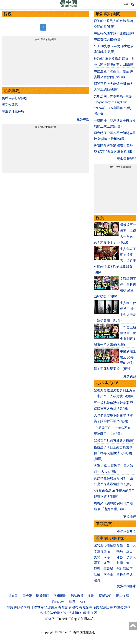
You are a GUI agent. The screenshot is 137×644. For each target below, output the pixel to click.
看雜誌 (63, 607)
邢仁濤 (121, 569)
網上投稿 (122, 596)
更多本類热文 (126, 532)
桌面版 (13, 596)
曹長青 (121, 574)
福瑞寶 (94, 607)
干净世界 (37, 607)
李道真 (99, 551)
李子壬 (108, 574)
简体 (126, 4)
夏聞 (97, 557)
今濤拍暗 (110, 546)
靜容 (97, 569)
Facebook (58, 601)
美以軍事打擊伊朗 (15, 98)
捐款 (91, 596)
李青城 (108, 569)
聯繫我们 (105, 596)
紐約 (64, 613)
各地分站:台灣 (50, 613)
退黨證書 (106, 607)
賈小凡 (131, 546)
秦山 (130, 563)
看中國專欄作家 (110, 538)
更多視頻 (130, 376)
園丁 (97, 563)
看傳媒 (84, 607)
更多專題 (83, 119)
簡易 (120, 546)
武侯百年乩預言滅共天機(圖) (114, 441)
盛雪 (107, 563)
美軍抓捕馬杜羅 (13, 112)
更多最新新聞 (126, 159)
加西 (94, 613)
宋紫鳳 (99, 546)
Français (63, 619)
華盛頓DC (75, 613)
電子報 (27, 596)
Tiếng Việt (76, 619)
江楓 (97, 574)
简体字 (50, 619)
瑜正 (130, 569)
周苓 (107, 557)
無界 (127, 607)
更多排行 (130, 517)
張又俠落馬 (10, 105)
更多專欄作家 (126, 586)
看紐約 (73, 607)
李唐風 (131, 557)
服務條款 (60, 596)
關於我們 (43, 596)
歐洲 (87, 613)
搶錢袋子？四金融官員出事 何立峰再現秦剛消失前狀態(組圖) (113, 453)
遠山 (130, 551)
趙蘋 (120, 563)
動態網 (118, 607)
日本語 (89, 619)
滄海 (97, 580)
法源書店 (51, 607)
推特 (72, 601)
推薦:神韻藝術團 (18, 607)
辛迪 (130, 574)
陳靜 (120, 557)
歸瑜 (107, 551)
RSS (82, 601)
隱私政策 (77, 596)
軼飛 (120, 551)
